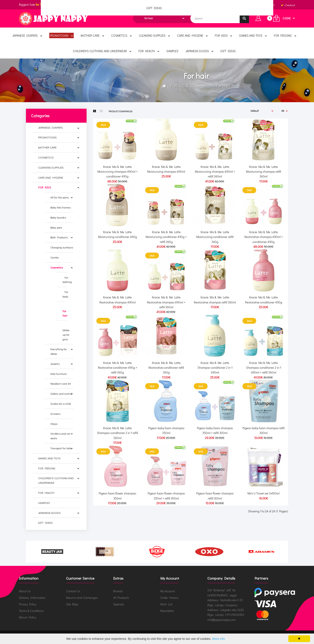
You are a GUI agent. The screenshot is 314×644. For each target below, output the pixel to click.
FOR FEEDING (47, 468)
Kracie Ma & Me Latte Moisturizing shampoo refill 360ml (264, 172)
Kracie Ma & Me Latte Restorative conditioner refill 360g (166, 368)
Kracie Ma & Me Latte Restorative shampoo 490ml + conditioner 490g (264, 237)
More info (218, 639)
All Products (121, 598)
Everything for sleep (59, 351)
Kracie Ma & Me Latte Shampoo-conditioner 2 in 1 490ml (215, 368)
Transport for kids (61, 448)
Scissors (55, 414)
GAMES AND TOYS (49, 458)
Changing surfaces (62, 247)
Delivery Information (32, 598)
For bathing (67, 280)
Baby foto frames (61, 207)
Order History (169, 598)
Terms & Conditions (31, 611)
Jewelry (55, 364)
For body (65, 294)
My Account (168, 591)
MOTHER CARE (47, 147)
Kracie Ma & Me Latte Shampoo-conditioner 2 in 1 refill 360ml (118, 433)
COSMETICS (46, 157)
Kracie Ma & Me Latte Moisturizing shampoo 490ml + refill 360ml (215, 172)
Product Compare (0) (120, 111)
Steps (54, 424)
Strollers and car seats (60, 436)
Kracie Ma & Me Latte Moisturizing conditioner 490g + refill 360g (166, 237)
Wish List (166, 604)
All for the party (60, 197)
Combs (55, 257)
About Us (25, 591)
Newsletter (167, 611)
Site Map (72, 604)
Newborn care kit (61, 383)
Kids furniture (59, 374)
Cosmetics (201, 86)
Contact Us (73, 591)
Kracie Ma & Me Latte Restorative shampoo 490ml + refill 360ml (166, 302)
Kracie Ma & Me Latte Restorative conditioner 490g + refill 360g (118, 368)
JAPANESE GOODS (49, 513)
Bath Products (59, 237)
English (156, 5)
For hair (222, 86)
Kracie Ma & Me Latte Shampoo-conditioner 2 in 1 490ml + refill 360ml (264, 368)
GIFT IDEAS (45, 523)
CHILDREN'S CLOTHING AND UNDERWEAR (56, 480)
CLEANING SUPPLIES (51, 167)
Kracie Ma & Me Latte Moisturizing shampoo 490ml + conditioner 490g (118, 172)
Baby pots (56, 227)
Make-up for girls (66, 332)
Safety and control (61, 393)
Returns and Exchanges (82, 598)
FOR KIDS (179, 86)
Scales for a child (61, 404)
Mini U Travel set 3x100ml (264, 493)
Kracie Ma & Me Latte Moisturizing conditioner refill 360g (215, 237)
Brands (118, 591)
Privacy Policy (28, 604)
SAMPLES (44, 503)
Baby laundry (58, 217)
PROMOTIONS (47, 137)
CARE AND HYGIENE (51, 177)
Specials (119, 604)
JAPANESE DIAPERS (50, 127)
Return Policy (27, 617)
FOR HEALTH (46, 493)
